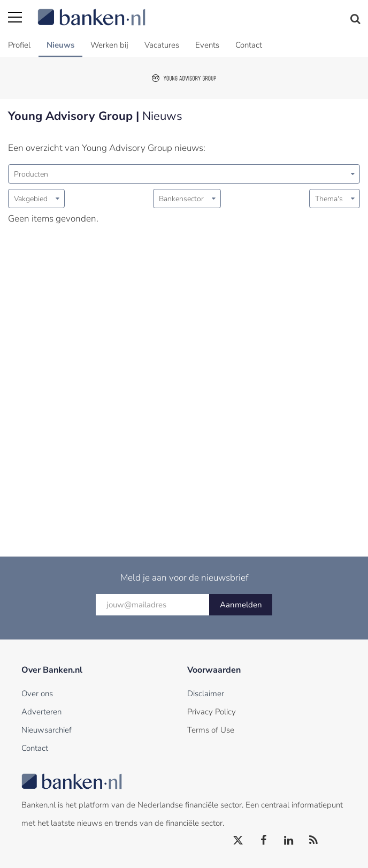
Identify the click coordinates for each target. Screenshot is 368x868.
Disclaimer (206, 694)
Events (207, 45)
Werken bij (109, 45)
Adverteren (41, 712)
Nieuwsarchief (47, 730)
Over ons (37, 694)
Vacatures (162, 45)
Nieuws (60, 45)
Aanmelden (241, 605)
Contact (249, 45)
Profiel (19, 45)
